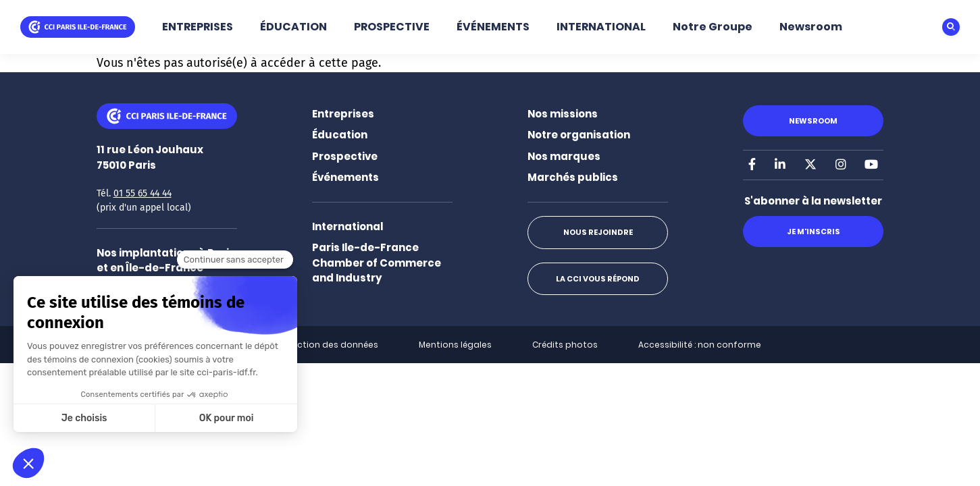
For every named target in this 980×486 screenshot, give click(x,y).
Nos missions (563, 114)
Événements (345, 177)
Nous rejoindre (598, 232)
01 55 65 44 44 (143, 193)
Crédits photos (565, 345)
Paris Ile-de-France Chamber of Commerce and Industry (377, 263)
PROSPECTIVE (392, 27)
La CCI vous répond (598, 279)
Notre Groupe (713, 27)
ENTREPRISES (198, 27)
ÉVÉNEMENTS (493, 27)
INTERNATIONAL (601, 27)
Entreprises (343, 114)
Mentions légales (455, 345)
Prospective (345, 156)
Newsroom (811, 27)
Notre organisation (579, 135)
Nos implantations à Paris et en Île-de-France (166, 261)
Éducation (340, 135)
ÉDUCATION (293, 27)
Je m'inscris (814, 232)
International (347, 226)
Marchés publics (573, 177)
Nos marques (564, 156)
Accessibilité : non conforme (700, 345)
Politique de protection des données (299, 345)
